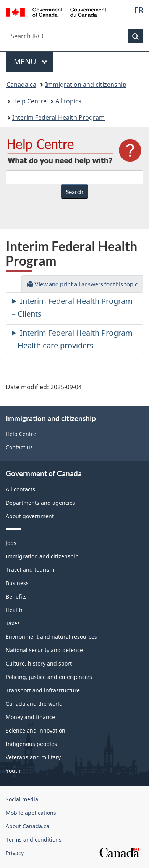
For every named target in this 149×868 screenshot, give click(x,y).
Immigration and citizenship (86, 85)
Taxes (13, 623)
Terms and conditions (34, 839)
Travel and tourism (30, 570)
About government (30, 516)
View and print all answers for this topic (82, 284)
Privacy (15, 853)
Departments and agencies (40, 503)
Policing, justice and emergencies (49, 677)
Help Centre (29, 101)
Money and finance (30, 717)
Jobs (11, 543)
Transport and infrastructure (43, 690)
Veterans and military (33, 757)
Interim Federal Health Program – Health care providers (72, 339)
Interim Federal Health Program (58, 117)
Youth (13, 771)
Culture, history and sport (39, 663)
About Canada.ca (28, 826)
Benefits (16, 596)
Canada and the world (34, 704)
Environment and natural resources (51, 637)
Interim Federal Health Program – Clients (72, 307)
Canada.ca (21, 85)
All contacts (20, 489)
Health (14, 610)
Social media (22, 799)
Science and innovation (36, 730)
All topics (68, 101)
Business (17, 583)
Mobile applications (31, 813)
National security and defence (44, 650)
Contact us (19, 447)
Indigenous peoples (31, 744)
